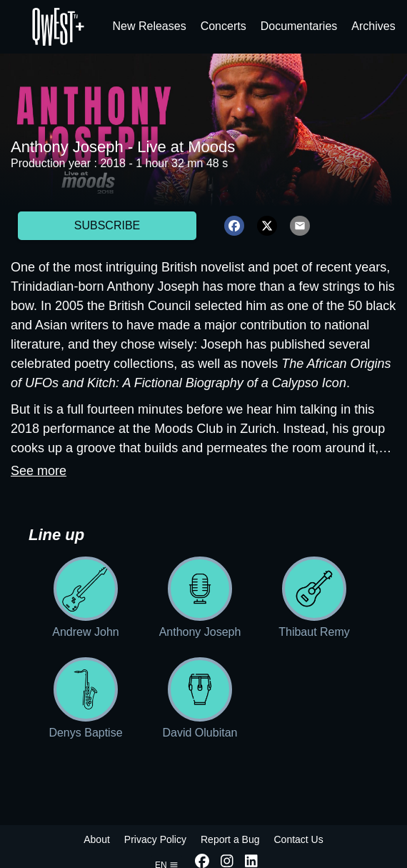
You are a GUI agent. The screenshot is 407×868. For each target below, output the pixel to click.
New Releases (150, 26)
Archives (373, 26)
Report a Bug (230, 839)
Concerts (223, 26)
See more (39, 471)
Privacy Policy (155, 839)
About (97, 839)
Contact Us (298, 839)
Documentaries (299, 26)
